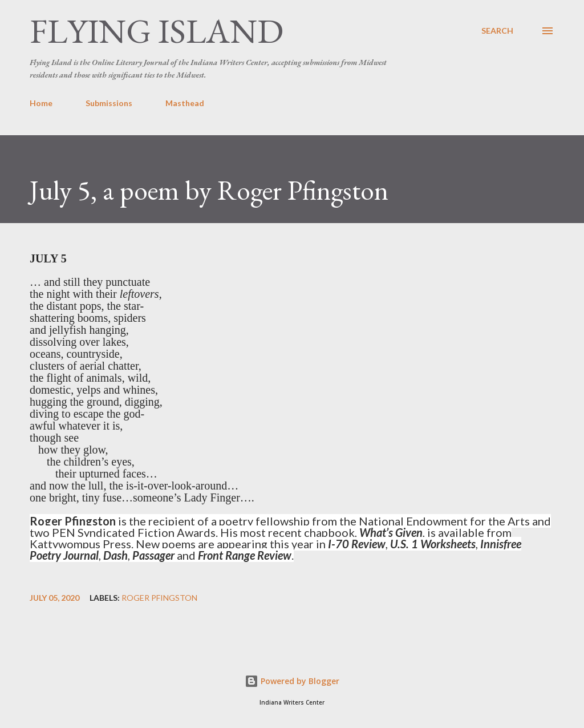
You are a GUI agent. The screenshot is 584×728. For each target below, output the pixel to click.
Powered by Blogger (292, 681)
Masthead (185, 103)
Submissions (109, 103)
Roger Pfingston (159, 598)
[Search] (497, 31)
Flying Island (157, 31)
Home (41, 103)
